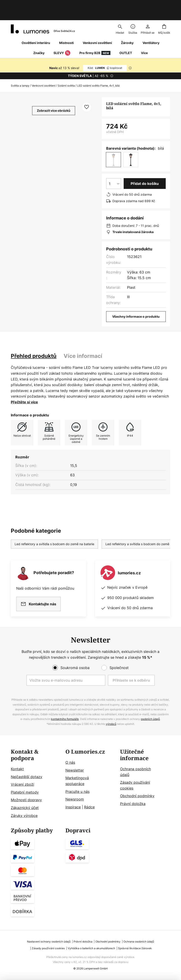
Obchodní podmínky (137, 796)
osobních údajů (150, 719)
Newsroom (75, 799)
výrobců (111, 724)
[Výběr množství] (114, 169)
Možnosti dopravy (26, 800)
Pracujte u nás (77, 792)
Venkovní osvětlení (44, 71)
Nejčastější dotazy (27, 777)
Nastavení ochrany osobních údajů (49, 942)
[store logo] (43, 14)
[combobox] (120, 14)
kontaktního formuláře (65, 719)
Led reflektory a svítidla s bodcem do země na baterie (54, 529)
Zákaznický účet (25, 808)
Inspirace (73, 807)
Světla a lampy (20, 71)
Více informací (83, 341)
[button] (87, 92)
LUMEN (105, 53)
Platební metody (25, 792)
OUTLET (126, 38)
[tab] (34, 341)
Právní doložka (133, 804)
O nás (70, 762)
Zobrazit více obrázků (54, 96)
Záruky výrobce (24, 816)
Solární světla (66, 71)
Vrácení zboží (22, 784)
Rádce (89, 807)
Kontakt (17, 769)
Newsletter (75, 770)
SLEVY (62, 38)
